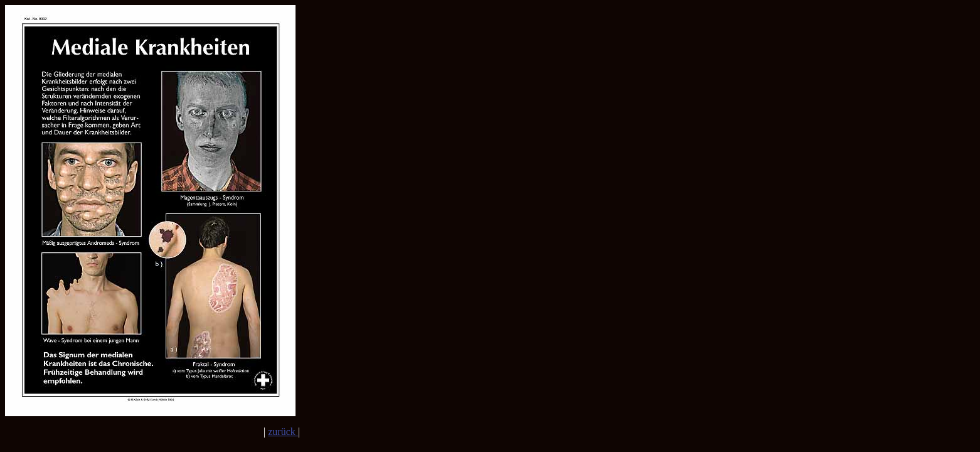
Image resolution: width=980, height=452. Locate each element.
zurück (283, 432)
